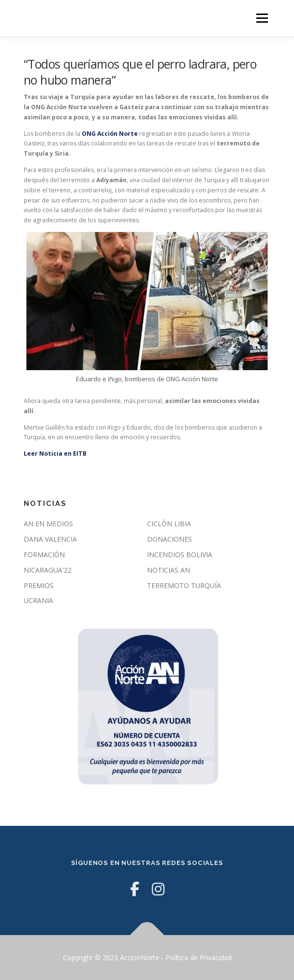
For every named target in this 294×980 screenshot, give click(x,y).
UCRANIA (38, 600)
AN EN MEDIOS (48, 524)
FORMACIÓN (44, 555)
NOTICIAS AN (169, 570)
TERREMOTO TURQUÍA (184, 585)
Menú (261, 18)
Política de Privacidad (198, 958)
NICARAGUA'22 (48, 570)
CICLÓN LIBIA (169, 524)
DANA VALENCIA (50, 539)
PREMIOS (39, 585)
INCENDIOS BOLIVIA (180, 555)
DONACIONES (169, 539)
